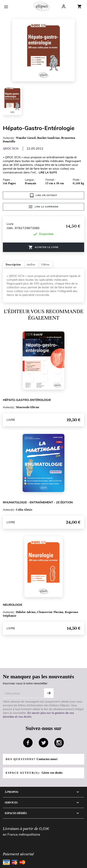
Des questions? (32, 759)
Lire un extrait (44, 195)
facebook (28, 743)
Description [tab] (13, 265)
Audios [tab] (31, 265)
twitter (43, 743)
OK (49, 693)
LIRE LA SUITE (48, 173)
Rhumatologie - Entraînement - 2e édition (38, 502)
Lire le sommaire (44, 207)
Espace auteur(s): (34, 773)
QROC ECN (11, 149)
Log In (64, 6)
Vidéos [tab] (45, 265)
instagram (59, 743)
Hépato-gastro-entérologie (27, 400)
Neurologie (13, 605)
